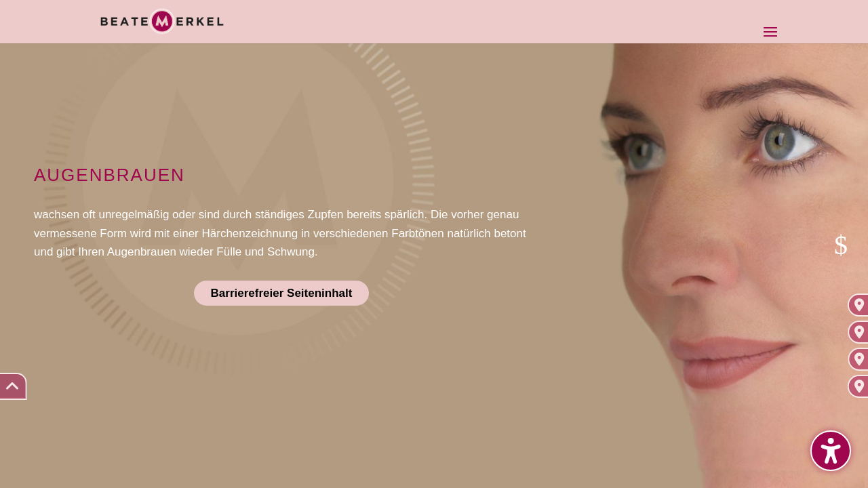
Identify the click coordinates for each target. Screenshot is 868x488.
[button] (831, 451)
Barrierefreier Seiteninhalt (282, 293)
